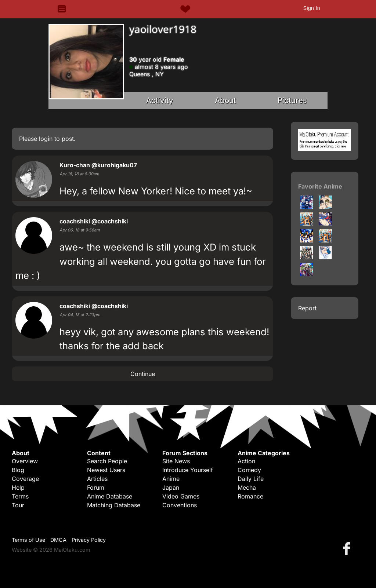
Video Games (181, 496)
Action (246, 461)
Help (18, 487)
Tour (18, 505)
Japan (171, 487)
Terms (20, 496)
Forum (96, 487)
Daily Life (251, 479)
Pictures (292, 100)
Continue (143, 374)
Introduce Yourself (188, 470)
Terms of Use (28, 540)
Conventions (180, 505)
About (225, 100)
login (46, 139)
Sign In (312, 8)
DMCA (58, 540)
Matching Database (114, 505)
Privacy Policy (89, 540)
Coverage (25, 479)
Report (307, 308)
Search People (107, 461)
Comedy (249, 470)
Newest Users (106, 470)
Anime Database (110, 496)
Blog (18, 470)
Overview (25, 461)
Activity (160, 100)
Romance (250, 496)
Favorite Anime (320, 186)
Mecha (247, 487)
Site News (176, 461)
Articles (97, 479)
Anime (171, 479)
